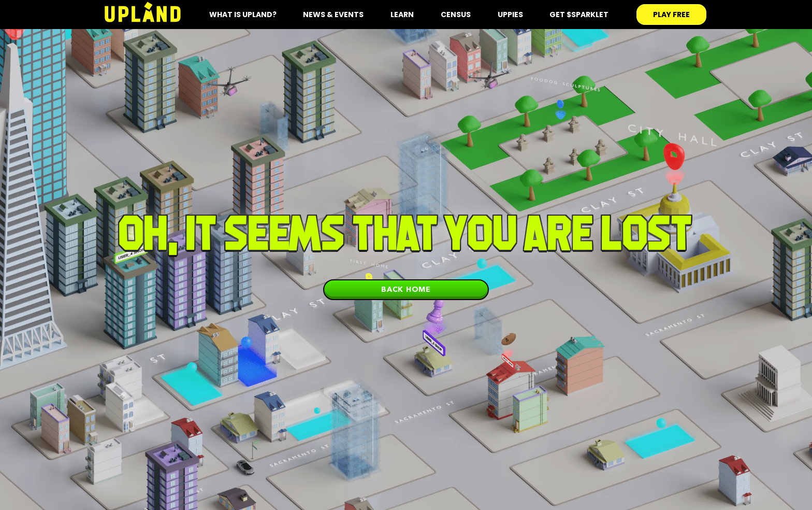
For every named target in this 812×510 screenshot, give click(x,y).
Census (456, 15)
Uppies (510, 15)
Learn (402, 15)
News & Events (333, 15)
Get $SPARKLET (579, 15)
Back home (406, 289)
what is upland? (243, 15)
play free (671, 15)
